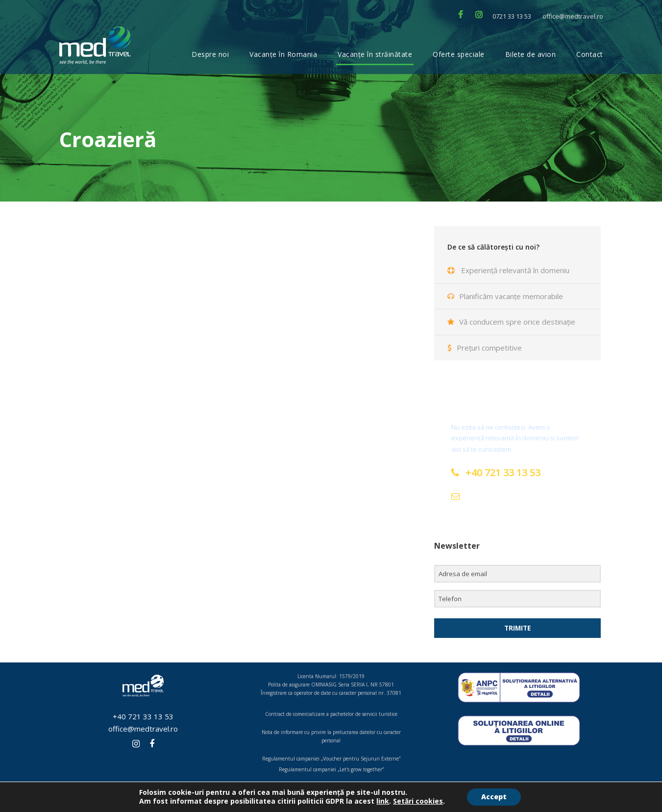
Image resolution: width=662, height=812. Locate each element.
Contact (590, 54)
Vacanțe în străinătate (375, 54)
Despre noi (210, 54)
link (382, 801)
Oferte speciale (459, 54)
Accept (494, 797)
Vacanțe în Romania (283, 54)
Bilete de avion (531, 54)
